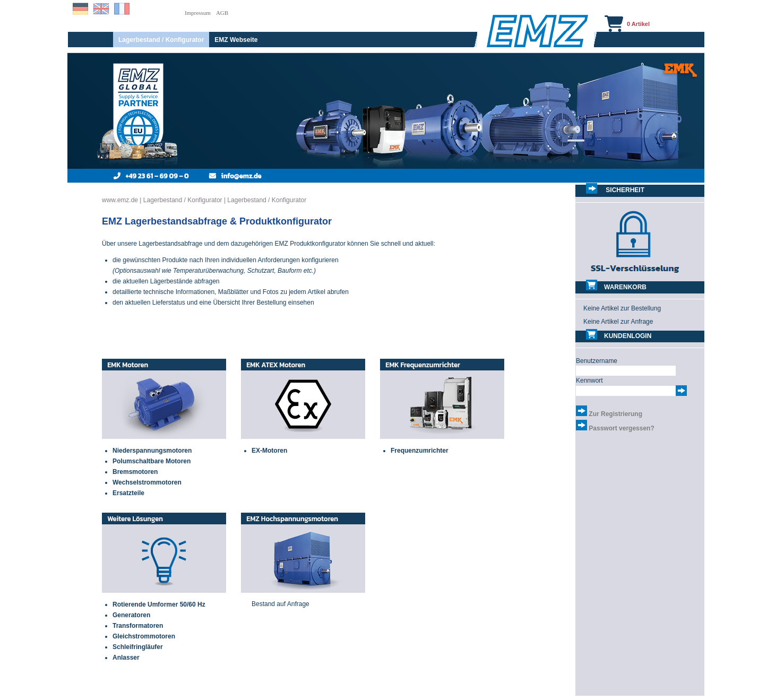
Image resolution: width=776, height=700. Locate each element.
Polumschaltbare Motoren (152, 461)
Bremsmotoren (135, 472)
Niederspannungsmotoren (152, 451)
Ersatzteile (128, 493)
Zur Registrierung (615, 414)
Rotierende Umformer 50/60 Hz (159, 604)
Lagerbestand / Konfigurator (161, 40)
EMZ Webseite (236, 40)
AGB (222, 13)
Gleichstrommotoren (144, 636)
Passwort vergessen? (621, 428)
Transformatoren (138, 626)
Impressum (198, 13)
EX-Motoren (269, 451)
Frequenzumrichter (420, 451)
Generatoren (131, 615)
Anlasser (126, 658)
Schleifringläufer (138, 647)
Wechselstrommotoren (147, 482)
